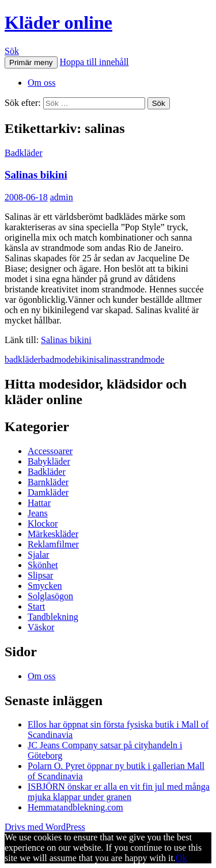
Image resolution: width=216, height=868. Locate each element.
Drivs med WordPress (45, 827)
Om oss (41, 83)
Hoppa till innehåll (94, 62)
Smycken (45, 586)
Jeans (38, 513)
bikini (86, 359)
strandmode (143, 359)
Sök (12, 51)
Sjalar (38, 555)
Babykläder (49, 461)
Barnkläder (48, 482)
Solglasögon (50, 596)
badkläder (23, 359)
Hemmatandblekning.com (75, 807)
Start (36, 606)
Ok (181, 858)
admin (62, 197)
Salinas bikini (36, 175)
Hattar (39, 503)
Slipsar (40, 575)
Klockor (43, 524)
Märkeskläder (53, 534)
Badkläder (24, 153)
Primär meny (31, 62)
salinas (109, 359)
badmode (58, 359)
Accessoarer (50, 451)
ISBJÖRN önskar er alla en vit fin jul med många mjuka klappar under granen (119, 792)
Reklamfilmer (53, 544)
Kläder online (58, 22)
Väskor (41, 627)
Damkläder (48, 492)
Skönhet (43, 565)
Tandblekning (53, 617)
